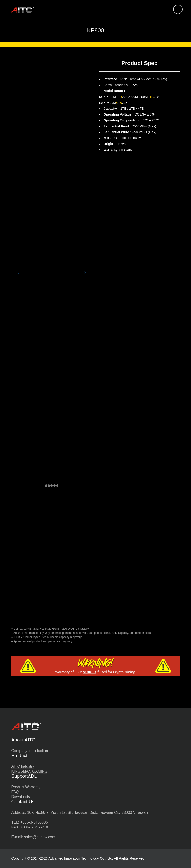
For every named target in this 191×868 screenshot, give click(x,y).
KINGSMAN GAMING (30, 771)
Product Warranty (26, 787)
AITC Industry (23, 766)
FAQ (15, 792)
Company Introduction (30, 751)
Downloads (21, 797)
